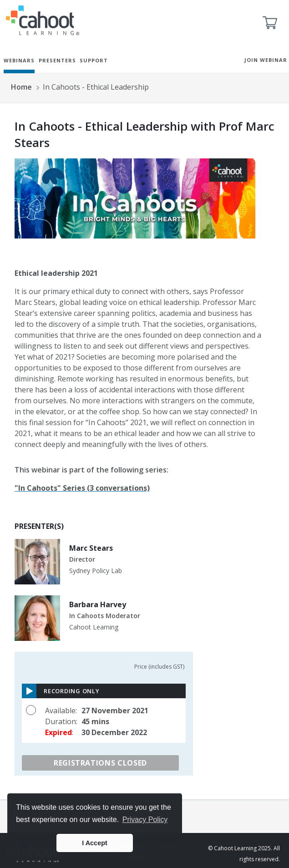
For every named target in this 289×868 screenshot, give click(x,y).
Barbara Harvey (98, 604)
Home (21, 87)
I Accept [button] (94, 843)
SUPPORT (94, 60)
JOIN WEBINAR (266, 60)
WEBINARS (19, 60)
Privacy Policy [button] (145, 820)
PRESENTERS (57, 60)
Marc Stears (91, 548)
